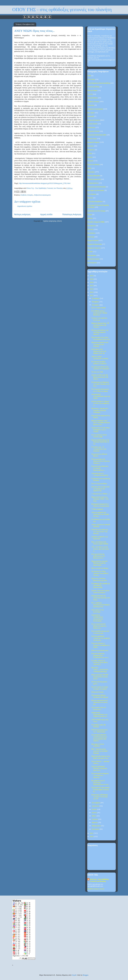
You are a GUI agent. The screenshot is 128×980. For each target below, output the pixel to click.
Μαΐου (94, 816)
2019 (92, 276)
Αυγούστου (96, 806)
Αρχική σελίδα (46, 214)
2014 (92, 289)
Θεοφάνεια (91, 150)
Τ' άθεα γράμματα (97, 509)
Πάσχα (90, 215)
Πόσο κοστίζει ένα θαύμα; (100, 568)
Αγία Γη (90, 94)
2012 (92, 296)
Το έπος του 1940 (97, 372)
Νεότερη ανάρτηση (22, 214)
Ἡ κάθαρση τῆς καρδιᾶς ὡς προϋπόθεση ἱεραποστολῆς (101, 586)
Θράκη (90, 153)
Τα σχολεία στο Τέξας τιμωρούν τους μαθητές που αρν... (100, 573)
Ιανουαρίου (96, 829)
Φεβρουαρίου (96, 826)
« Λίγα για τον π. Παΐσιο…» (100, 494)
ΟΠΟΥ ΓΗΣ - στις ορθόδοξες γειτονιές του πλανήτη (62, 10)
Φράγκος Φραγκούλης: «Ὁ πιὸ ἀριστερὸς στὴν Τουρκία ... (100, 325)
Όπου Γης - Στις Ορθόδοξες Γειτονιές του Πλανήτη (99, 880)
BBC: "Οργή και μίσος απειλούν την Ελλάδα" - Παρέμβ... (100, 751)
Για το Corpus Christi (98, 308)
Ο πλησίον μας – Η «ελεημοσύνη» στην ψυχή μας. (99, 449)
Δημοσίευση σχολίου (25, 206)
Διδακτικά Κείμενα (94, 120)
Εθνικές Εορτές (92, 124)
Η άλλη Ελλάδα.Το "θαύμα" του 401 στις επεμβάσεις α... (100, 403)
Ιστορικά (90, 161)
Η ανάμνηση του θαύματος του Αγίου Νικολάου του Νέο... (100, 384)
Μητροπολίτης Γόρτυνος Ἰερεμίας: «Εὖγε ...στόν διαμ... (100, 499)
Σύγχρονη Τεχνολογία (94, 244)
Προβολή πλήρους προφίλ (96, 889)
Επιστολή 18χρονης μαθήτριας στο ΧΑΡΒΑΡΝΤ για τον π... (100, 656)
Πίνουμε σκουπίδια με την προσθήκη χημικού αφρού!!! (100, 332)
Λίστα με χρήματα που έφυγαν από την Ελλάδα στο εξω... (100, 514)
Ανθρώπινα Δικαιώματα (42, 195)
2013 (92, 292)
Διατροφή (91, 116)
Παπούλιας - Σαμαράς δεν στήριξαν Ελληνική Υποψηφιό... (100, 410)
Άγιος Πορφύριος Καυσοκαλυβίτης (99, 83)
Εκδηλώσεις (91, 128)
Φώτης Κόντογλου (93, 259)
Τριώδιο (90, 252)
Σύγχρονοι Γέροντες (94, 248)
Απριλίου (95, 819)
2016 (92, 282)
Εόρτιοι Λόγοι (92, 139)
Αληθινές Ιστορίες (27, 195)
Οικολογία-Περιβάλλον (95, 202)
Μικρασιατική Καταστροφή (96, 187)
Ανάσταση (91, 105)
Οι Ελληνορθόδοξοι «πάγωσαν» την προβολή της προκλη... (100, 638)
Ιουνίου (95, 813)
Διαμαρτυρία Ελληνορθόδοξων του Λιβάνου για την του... (99, 715)
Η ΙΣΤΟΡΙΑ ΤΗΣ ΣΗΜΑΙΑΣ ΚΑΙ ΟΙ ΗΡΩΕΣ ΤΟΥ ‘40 (99, 351)
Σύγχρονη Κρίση (93, 240)
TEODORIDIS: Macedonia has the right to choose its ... (100, 790)
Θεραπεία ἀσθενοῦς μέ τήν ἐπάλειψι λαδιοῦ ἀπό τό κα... (100, 442)
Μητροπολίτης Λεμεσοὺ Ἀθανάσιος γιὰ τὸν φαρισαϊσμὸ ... (99, 563)
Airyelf (74, 975)
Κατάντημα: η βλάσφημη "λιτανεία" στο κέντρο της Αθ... (99, 797)
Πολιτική (90, 229)
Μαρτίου (95, 823)
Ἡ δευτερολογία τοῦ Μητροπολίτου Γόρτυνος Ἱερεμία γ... (100, 461)
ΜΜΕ (89, 168)
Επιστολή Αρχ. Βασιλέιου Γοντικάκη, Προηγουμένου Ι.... (100, 468)
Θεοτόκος (91, 146)
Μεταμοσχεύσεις (93, 183)
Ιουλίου (95, 809)
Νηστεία (90, 198)
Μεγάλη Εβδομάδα (94, 176)
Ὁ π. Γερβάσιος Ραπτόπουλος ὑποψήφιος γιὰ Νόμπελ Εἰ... (100, 605)
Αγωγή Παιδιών (92, 98)
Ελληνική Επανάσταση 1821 (97, 135)
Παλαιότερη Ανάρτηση (72, 214)
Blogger (85, 975)
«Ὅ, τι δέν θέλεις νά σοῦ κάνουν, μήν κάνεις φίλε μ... (100, 549)
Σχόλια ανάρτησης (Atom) (53, 221)
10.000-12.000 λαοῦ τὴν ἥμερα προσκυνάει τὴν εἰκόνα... (100, 377)
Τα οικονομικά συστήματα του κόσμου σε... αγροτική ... (100, 775)
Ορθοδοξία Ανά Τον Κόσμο (96, 211)
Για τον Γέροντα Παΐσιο (99, 484)
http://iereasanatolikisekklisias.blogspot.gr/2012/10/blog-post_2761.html (45, 183)
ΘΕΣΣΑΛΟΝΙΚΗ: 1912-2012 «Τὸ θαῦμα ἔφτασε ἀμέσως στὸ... (101, 423)
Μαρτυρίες (91, 172)
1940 (89, 76)
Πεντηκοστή (91, 226)
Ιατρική (90, 157)
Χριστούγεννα (92, 263)
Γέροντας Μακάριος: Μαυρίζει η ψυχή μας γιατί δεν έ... (99, 768)
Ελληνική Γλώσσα (93, 131)
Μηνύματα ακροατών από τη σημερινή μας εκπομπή (100, 344)
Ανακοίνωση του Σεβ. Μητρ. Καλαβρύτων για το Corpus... (101, 430)
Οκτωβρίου (96, 305)
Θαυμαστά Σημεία (93, 142)
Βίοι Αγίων (91, 113)
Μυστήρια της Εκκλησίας (96, 190)
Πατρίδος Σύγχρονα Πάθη (96, 222)
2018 (92, 279)
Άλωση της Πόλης (93, 87)
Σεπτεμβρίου (96, 803)
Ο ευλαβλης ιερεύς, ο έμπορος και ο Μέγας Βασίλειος (99, 313)
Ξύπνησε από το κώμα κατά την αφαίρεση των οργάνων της (100, 489)
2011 (92, 833)
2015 (92, 286)
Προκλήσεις (91, 233)
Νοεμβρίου (96, 302)
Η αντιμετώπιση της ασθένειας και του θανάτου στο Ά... (98, 556)
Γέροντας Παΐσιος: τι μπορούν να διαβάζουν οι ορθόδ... (100, 645)
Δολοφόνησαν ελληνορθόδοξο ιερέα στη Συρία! (101, 396)
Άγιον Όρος (91, 79)
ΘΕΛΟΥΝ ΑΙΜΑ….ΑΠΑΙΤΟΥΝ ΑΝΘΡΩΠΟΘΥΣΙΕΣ (100, 670)
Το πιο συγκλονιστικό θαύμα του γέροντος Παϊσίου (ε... (99, 626)
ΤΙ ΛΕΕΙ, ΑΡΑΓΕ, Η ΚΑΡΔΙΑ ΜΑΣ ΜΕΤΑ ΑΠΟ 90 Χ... (100, 663)
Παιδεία (90, 218)
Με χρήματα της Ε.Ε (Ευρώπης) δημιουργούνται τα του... (100, 783)
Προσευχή (91, 237)
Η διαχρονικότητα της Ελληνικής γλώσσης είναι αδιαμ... (101, 598)
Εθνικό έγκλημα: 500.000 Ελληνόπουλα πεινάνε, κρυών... (100, 677)
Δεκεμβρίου (96, 298)
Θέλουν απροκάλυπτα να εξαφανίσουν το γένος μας (99, 702)
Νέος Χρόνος (92, 194)
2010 (92, 837)
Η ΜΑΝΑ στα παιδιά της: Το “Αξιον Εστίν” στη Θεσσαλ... (100, 532)
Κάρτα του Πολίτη (93, 165)
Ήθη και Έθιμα (92, 91)
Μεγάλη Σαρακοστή (94, 179)
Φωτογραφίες (92, 255)
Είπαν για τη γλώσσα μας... (100, 650)
